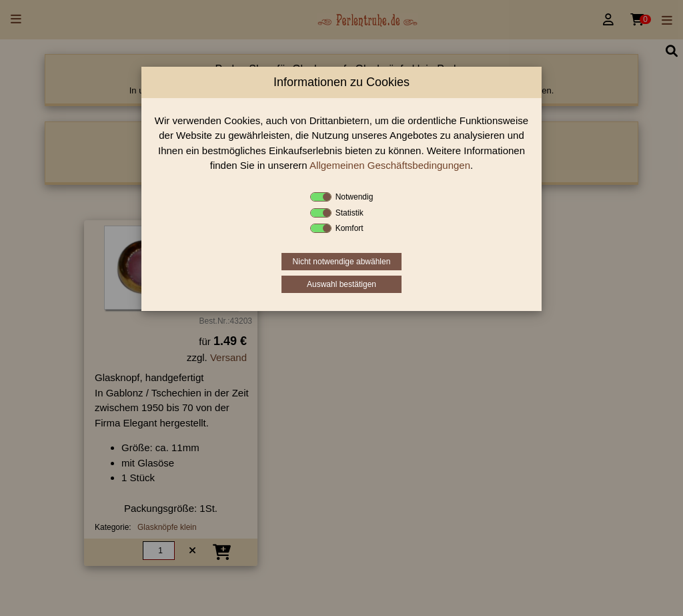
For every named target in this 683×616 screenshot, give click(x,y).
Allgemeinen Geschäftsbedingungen (390, 165)
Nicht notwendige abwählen (342, 262)
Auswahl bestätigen (341, 284)
